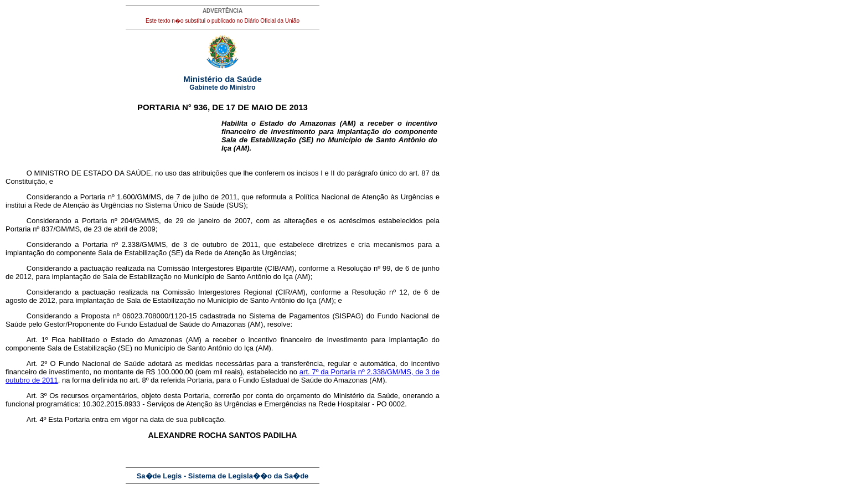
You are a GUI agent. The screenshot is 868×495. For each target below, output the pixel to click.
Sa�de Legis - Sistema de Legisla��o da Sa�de (223, 476)
